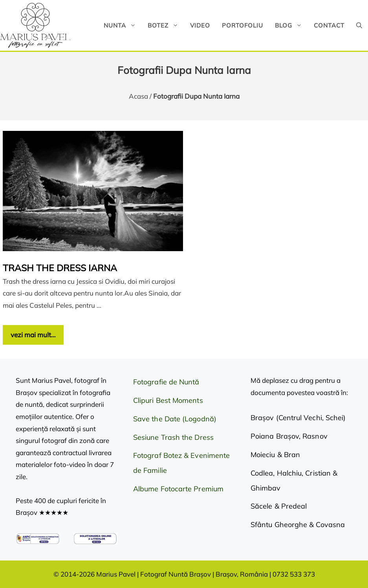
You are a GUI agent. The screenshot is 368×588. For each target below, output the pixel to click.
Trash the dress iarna (60, 268)
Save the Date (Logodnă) (175, 419)
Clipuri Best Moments (168, 400)
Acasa (138, 96)
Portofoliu (243, 25)
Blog (291, 25)
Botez (166, 25)
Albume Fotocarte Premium (178, 489)
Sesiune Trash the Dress (173, 437)
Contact (329, 25)
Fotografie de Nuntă (166, 382)
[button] (359, 25)
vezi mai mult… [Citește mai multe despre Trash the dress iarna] (33, 335)
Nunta (123, 25)
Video (200, 25)
